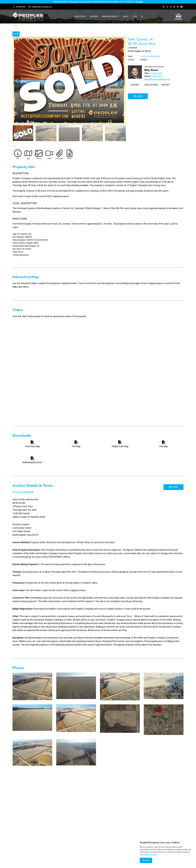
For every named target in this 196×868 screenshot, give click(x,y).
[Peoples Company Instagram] (171, 7)
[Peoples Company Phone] (20, 7)
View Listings (151, 85)
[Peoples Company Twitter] (167, 7)
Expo (135, 16)
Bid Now (138, 96)
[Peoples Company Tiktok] (178, 7)
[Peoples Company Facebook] (164, 7)
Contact (135, 85)
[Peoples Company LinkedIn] (174, 7)
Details (140, 2)
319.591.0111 (157, 76)
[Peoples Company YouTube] (181, 7)
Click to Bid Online (150, 56)
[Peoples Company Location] (41, 7)
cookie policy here (150, 855)
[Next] (121, 81)
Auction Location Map (23, 492)
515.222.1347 (156, 73)
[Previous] (17, 81)
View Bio (165, 85)
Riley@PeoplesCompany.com (157, 79)
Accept (146, 860)
